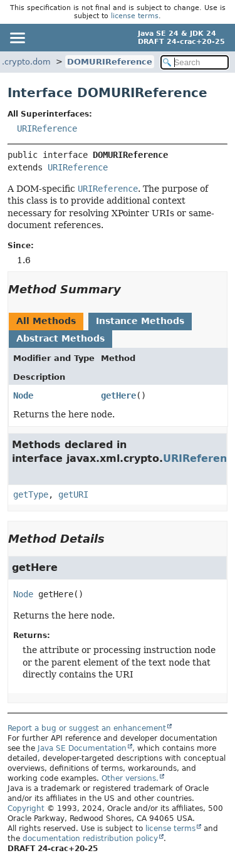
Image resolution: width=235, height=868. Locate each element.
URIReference (47, 128)
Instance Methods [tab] (140, 321)
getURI (73, 494)
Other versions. (130, 778)
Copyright (26, 808)
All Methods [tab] (46, 321)
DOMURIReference (110, 62)
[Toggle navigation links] (17, 38)
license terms (135, 16)
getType (31, 494)
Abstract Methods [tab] (60, 338)
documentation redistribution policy (90, 839)
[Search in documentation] (195, 62)
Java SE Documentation (82, 748)
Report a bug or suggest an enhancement (87, 728)
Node (23, 395)
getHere (118, 395)
